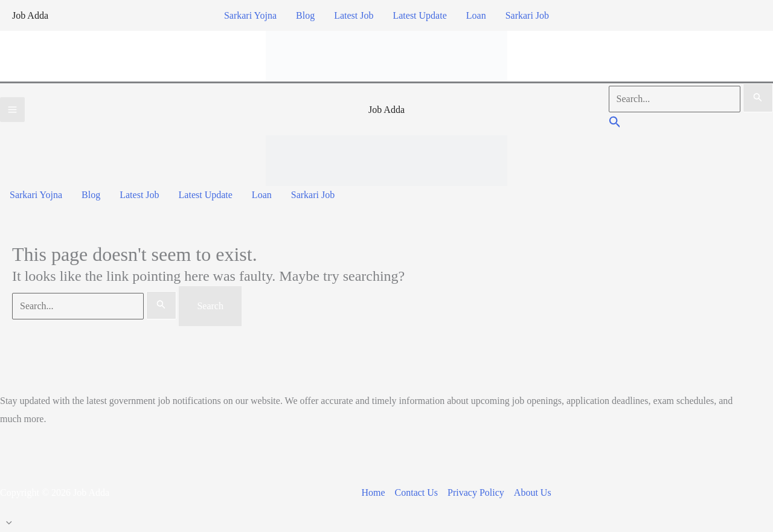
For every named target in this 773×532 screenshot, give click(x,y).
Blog (305, 15)
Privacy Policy (476, 492)
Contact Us (417, 492)
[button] (615, 123)
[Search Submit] (758, 98)
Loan (476, 15)
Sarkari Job (527, 15)
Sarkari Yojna (250, 15)
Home (373, 492)
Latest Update (419, 15)
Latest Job (354, 15)
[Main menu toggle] (12, 110)
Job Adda (30, 15)
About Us (533, 492)
